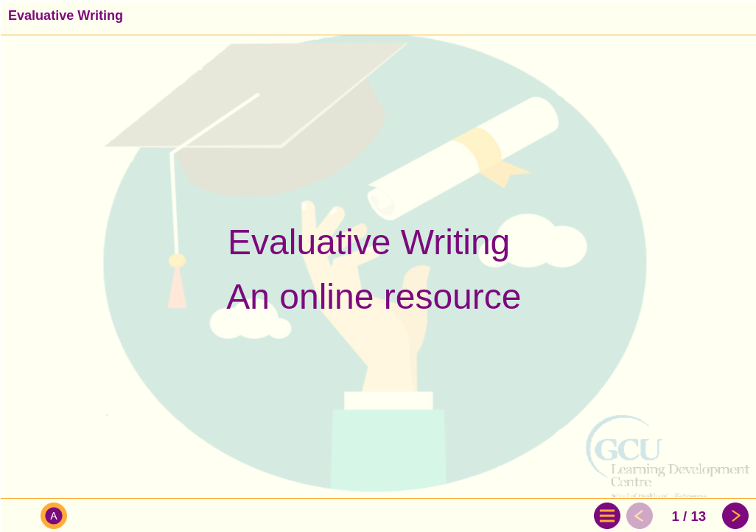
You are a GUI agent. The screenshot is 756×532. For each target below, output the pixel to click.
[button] (20, 516)
